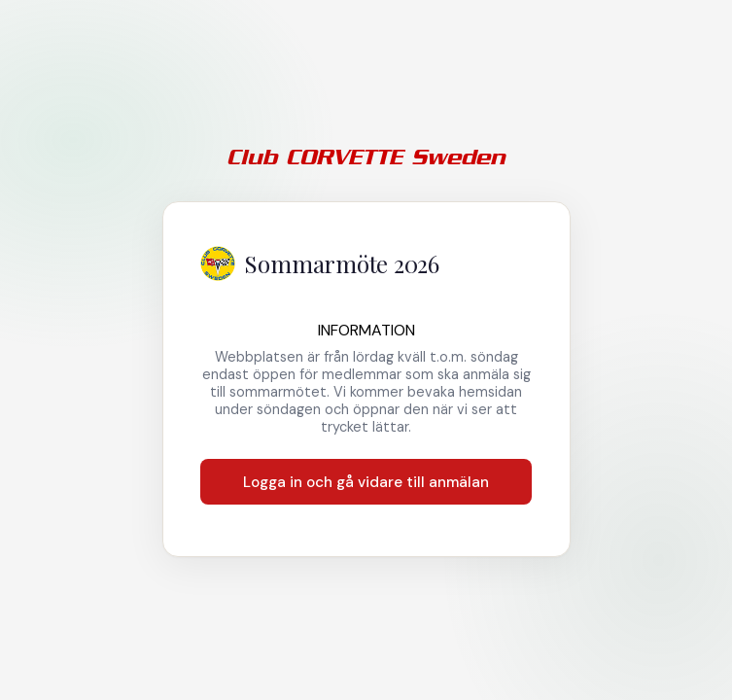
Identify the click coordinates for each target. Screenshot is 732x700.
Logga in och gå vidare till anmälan (366, 482)
